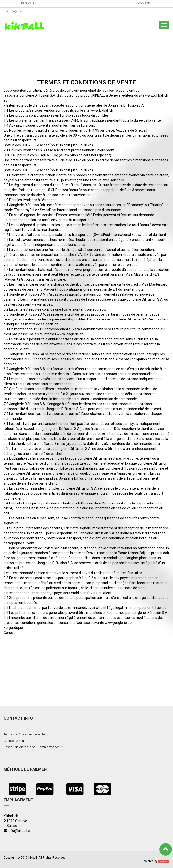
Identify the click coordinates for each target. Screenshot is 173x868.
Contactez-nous (15, 741)
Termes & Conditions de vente (24, 734)
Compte (144, 4)
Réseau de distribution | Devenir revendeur (33, 747)
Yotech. (164, 861)
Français (29, 4)
